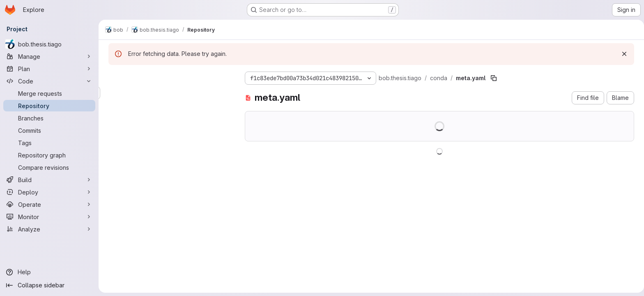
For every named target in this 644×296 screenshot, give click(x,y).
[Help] (49, 272)
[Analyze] (49, 229)
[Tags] (49, 143)
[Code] (49, 81)
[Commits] (49, 130)
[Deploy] (49, 192)
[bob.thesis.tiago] (49, 44)
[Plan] (49, 69)
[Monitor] (49, 217)
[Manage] (49, 56)
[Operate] (49, 204)
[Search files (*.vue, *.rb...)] (168, 93)
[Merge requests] (49, 93)
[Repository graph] (49, 155)
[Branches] (49, 118)
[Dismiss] (623, 54)
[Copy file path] (492, 78)
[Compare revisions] (49, 167)
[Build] (49, 180)
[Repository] (49, 106)
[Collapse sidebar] (49, 285)
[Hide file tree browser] (113, 76)
